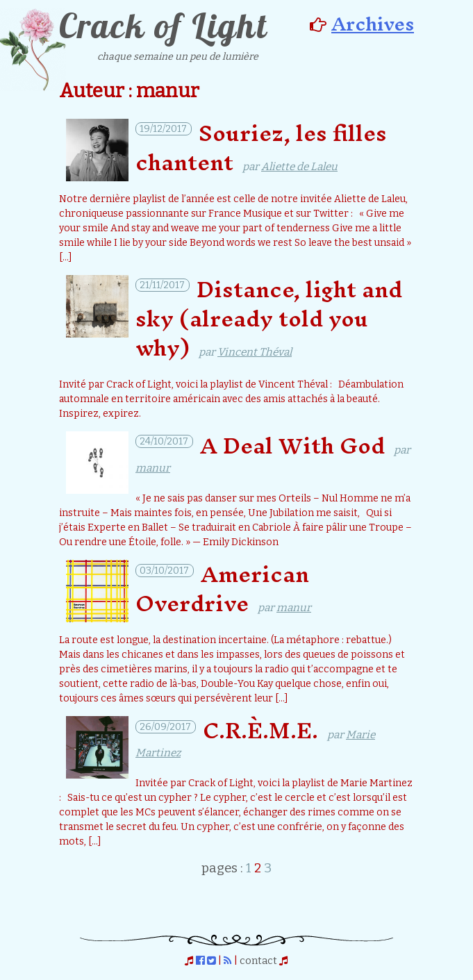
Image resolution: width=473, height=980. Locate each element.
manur (153, 468)
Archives (373, 24)
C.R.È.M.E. (260, 730)
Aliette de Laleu (299, 167)
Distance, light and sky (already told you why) (269, 318)
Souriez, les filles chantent (261, 148)
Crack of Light (163, 25)
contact (258, 961)
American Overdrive (222, 589)
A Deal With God (292, 446)
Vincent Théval (255, 352)
